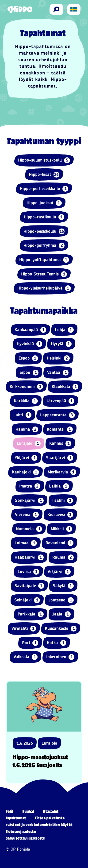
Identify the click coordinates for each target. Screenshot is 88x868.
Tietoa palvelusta (50, 818)
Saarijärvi (60, 458)
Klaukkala (65, 387)
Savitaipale (29, 586)
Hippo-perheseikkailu (44, 189)
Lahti (22, 415)
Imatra (30, 486)
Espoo (28, 358)
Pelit (10, 811)
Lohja (64, 330)
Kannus (60, 444)
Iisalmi (63, 501)
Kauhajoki (25, 472)
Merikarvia (62, 472)
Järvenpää (60, 401)
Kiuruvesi (60, 515)
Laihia (59, 486)
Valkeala (26, 657)
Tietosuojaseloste (21, 831)
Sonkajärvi (29, 501)
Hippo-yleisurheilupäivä (44, 288)
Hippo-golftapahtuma (44, 260)
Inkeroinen (60, 657)
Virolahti (24, 629)
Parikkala (31, 614)
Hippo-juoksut (44, 203)
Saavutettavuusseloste (25, 838)
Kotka (57, 643)
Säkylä (63, 586)
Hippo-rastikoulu (44, 217)
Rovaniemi (59, 543)
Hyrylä (61, 344)
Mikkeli (61, 529)
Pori (30, 643)
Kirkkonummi (26, 387)
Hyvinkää (29, 344)
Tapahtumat (16, 818)
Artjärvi (59, 572)
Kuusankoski (61, 629)
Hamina (27, 429)
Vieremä (27, 515)
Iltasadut (51, 811)
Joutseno (61, 600)
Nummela (29, 529)
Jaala (61, 614)
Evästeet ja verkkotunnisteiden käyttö (39, 825)
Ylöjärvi (26, 458)
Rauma (63, 557)
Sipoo (29, 373)
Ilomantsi (60, 429)
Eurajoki (29, 444)
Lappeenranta (57, 415)
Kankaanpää (30, 330)
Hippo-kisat (44, 175)
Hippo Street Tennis (44, 274)
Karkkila (26, 401)
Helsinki (58, 358)
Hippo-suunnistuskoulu (44, 160)
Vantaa (58, 373)
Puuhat (29, 811)
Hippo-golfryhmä (44, 246)
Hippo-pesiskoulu (44, 231)
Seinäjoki (27, 600)
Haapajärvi (29, 557)
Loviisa (28, 572)
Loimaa (26, 543)
